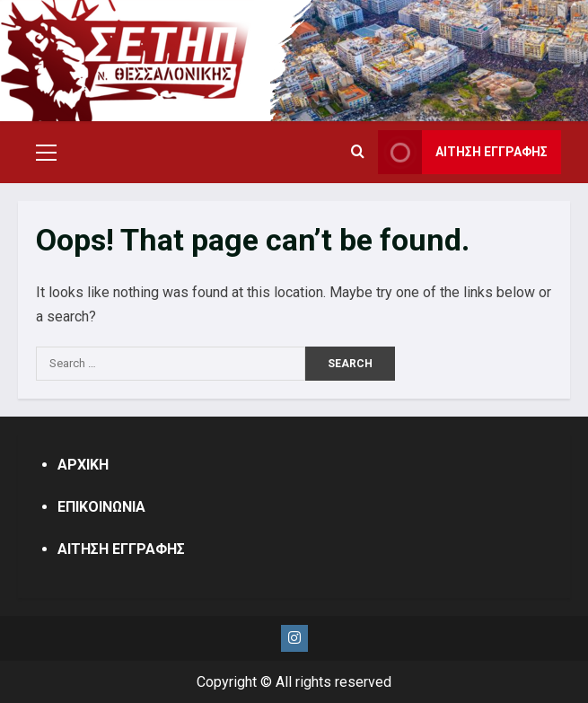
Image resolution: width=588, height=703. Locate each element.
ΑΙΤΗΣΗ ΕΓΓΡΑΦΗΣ (121, 549)
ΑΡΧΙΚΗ (83, 465)
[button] (46, 153)
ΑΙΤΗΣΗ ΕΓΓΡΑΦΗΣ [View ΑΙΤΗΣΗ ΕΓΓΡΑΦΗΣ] (463, 152)
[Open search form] (358, 153)
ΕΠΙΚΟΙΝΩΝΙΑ (101, 507)
